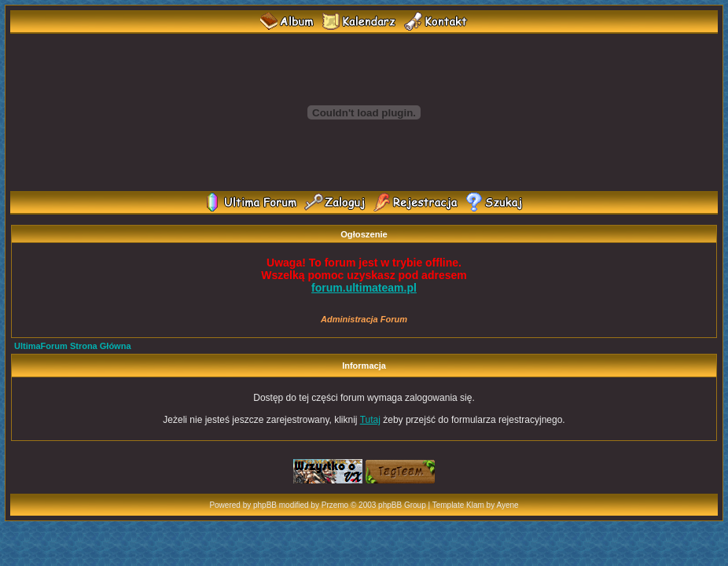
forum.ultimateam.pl (364, 288)
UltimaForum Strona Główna (73, 346)
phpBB (265, 505)
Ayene (507, 505)
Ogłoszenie (364, 234)
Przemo (335, 505)
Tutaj (370, 420)
